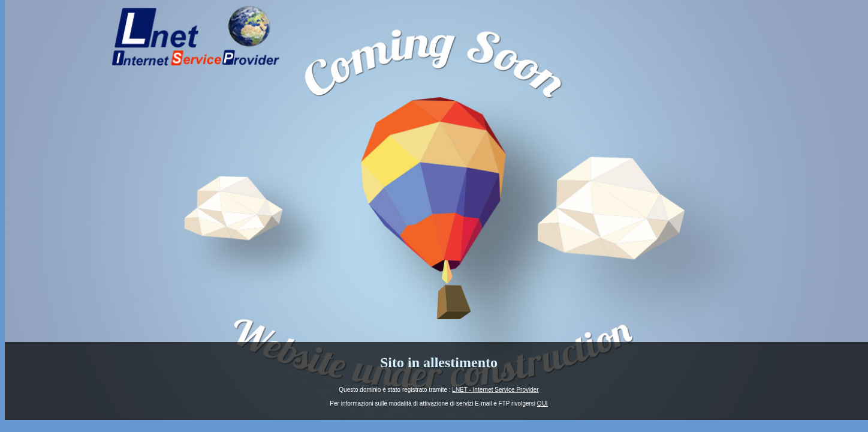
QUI (542, 403)
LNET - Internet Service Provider (495, 390)
